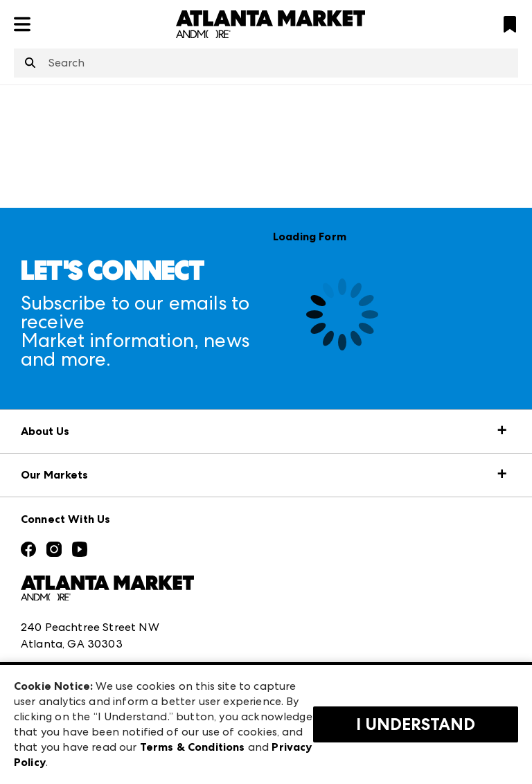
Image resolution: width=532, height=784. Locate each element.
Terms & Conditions (193, 747)
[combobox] (266, 63)
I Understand (416, 724)
